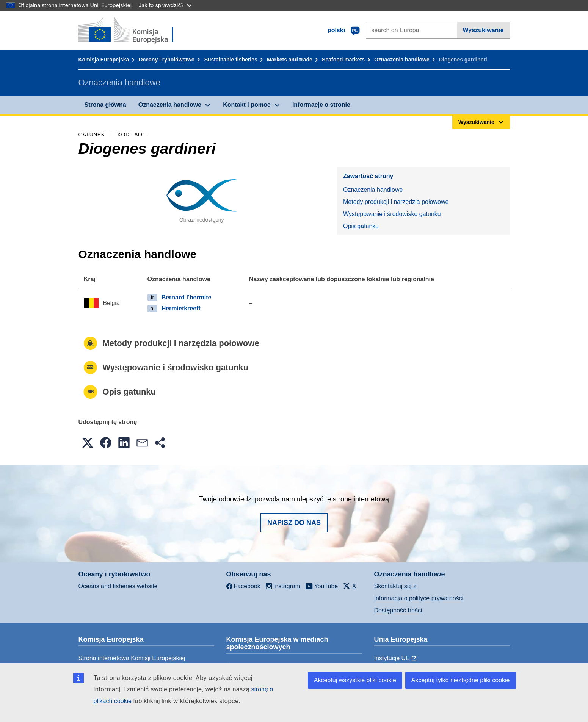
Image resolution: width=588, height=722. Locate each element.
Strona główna (105, 105)
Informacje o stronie (321, 105)
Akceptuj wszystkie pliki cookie (355, 680)
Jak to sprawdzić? (165, 5)
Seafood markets (343, 60)
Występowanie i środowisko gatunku (392, 214)
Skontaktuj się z (395, 586)
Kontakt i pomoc (247, 105)
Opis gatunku (361, 226)
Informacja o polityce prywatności (419, 598)
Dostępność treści (398, 610)
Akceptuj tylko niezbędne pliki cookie (461, 680)
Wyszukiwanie (483, 30)
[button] (88, 443)
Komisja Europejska (104, 60)
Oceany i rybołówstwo (167, 60)
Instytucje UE (392, 658)
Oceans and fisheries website (118, 586)
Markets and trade (290, 60)
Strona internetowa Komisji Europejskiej (132, 658)
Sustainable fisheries (231, 60)
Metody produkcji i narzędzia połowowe (396, 202)
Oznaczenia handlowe (402, 60)
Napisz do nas (294, 523)
